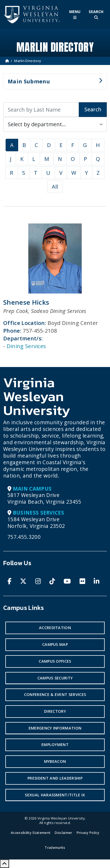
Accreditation (55, 628)
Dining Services (26, 346)
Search (93, 109)
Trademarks (55, 847)
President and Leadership (55, 778)
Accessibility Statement (31, 833)
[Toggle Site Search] (96, 15)
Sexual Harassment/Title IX (55, 795)
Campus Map (55, 644)
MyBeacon (55, 761)
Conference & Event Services (55, 694)
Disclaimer (63, 833)
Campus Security (55, 678)
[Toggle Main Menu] (75, 15)
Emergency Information (55, 728)
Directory (55, 711)
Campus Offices (55, 661)
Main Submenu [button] (53, 84)
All (55, 187)
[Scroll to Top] (5, 864)
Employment (55, 745)
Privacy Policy (88, 833)
